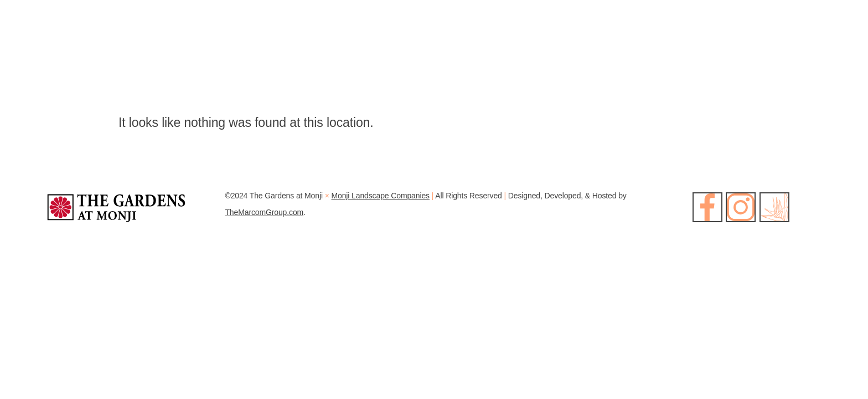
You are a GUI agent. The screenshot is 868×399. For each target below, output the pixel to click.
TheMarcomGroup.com (264, 212)
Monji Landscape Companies (381, 196)
